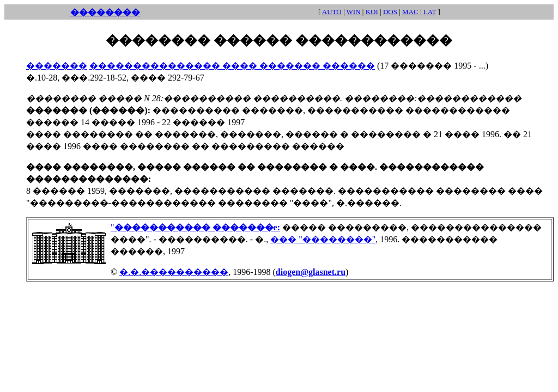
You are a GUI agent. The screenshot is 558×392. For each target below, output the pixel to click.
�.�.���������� (174, 272)
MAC (410, 12)
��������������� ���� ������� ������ (232, 66)
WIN (354, 12)
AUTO (332, 12)
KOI (372, 12)
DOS (390, 12)
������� (57, 66)
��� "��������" (323, 239)
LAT (430, 12)
